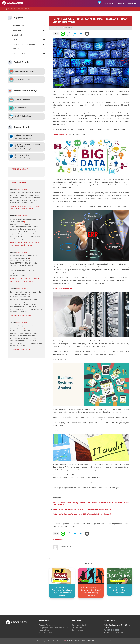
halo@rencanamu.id (114, 633)
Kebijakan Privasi (46, 633)
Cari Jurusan (77, 628)
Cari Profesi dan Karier (81, 625)
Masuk (121, 4)
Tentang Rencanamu (47, 625)
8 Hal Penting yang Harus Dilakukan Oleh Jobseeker (120, 590)
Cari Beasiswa (77, 630)
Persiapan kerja (60, 581)
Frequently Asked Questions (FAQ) (53, 628)
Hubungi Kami (45, 630)
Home (10, 9)
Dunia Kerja (19, 9)
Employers (109, 4)
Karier (27, 9)
